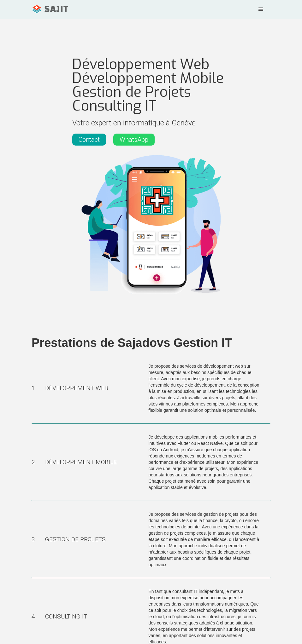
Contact (89, 140)
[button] (261, 9)
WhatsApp (134, 140)
